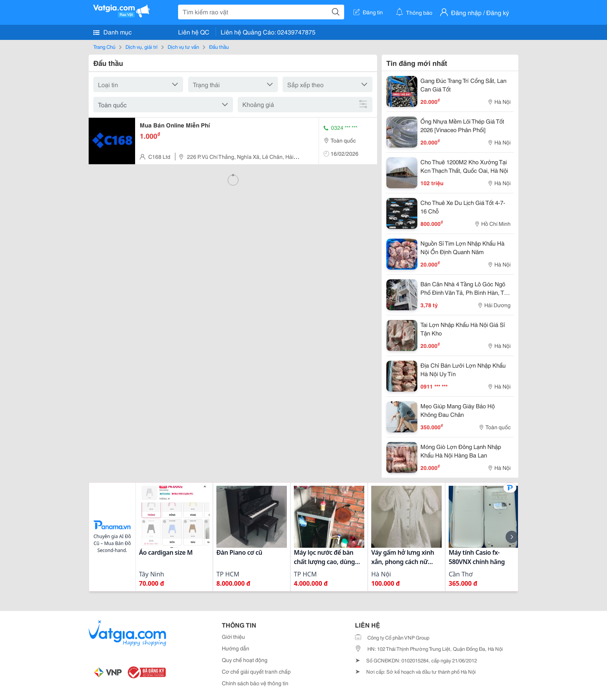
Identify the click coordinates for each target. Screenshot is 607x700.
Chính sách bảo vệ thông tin (255, 683)
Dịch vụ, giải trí (141, 46)
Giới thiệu (233, 636)
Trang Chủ (104, 46)
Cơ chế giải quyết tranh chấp (256, 671)
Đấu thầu (219, 46)
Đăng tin (368, 12)
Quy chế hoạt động (245, 660)
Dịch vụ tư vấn (183, 46)
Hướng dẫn (236, 648)
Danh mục (112, 32)
